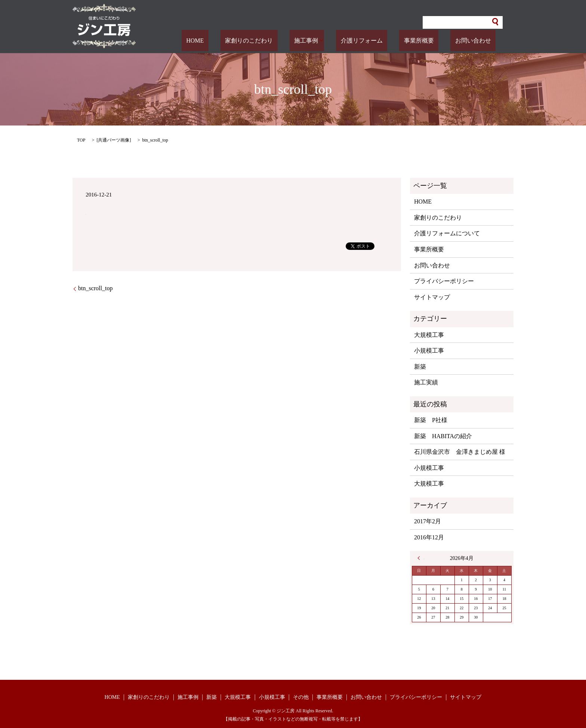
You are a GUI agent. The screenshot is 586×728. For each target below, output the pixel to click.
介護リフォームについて (447, 233)
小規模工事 (429, 351)
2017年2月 (428, 521)
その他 (301, 697)
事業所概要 (433, 41)
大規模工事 (429, 335)
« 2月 (421, 558)
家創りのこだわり (286, 41)
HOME (242, 41)
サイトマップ (432, 297)
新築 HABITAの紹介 (443, 436)
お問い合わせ (478, 41)
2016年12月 (429, 537)
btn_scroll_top (95, 288)
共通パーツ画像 (114, 140)
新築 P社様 (431, 420)
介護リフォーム (385, 41)
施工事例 (334, 41)
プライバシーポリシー (444, 281)
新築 (420, 367)
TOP (81, 140)
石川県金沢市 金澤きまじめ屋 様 (460, 452)
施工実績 (426, 382)
